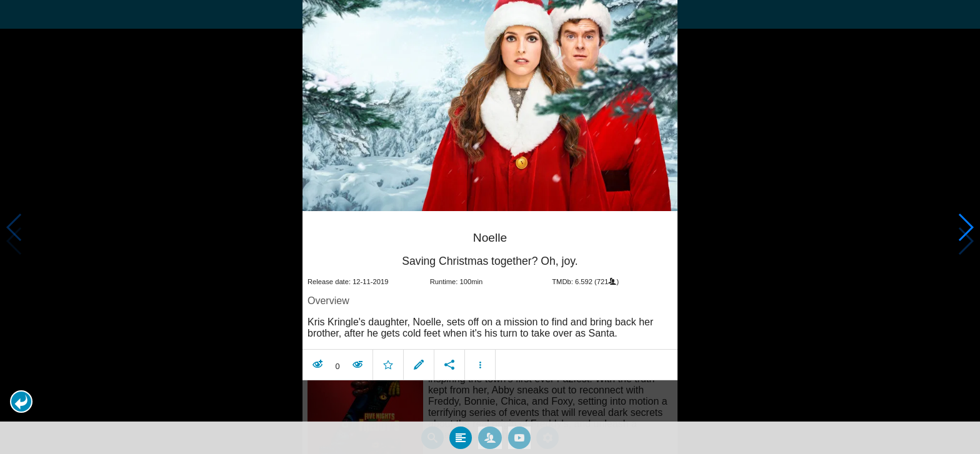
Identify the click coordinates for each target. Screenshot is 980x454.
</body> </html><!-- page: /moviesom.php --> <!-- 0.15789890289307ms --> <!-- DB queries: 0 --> (490, 227)
